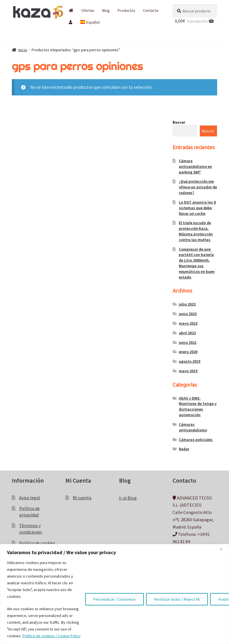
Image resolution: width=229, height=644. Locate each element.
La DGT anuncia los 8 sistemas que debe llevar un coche (197, 208)
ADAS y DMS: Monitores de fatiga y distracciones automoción (198, 406)
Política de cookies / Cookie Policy (52, 636)
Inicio (23, 50)
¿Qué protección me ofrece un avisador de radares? (198, 187)
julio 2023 (187, 304)
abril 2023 (187, 333)
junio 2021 (188, 342)
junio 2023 (188, 314)
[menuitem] (90, 22)
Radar (184, 449)
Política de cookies (37, 543)
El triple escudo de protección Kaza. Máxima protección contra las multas (196, 231)
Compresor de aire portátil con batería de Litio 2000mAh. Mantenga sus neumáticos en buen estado (197, 263)
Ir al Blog (128, 498)
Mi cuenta (82, 498)
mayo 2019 (188, 371)
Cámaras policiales (196, 440)
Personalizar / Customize (114, 599)
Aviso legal (30, 498)
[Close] (223, 549)
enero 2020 (188, 352)
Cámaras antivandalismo (193, 427)
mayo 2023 (188, 323)
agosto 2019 (190, 361)
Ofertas (88, 10)
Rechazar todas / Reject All (177, 599)
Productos (126, 10)
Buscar (179, 122)
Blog (106, 10)
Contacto (151, 10)
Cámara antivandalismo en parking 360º (195, 166)
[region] (114, 594)
